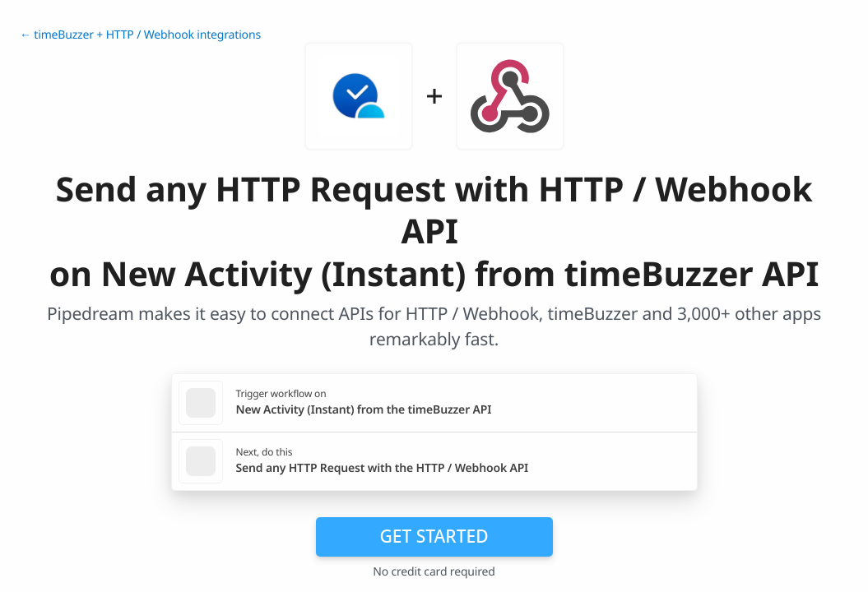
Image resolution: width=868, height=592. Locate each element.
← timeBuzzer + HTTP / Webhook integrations (140, 35)
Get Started (434, 536)
